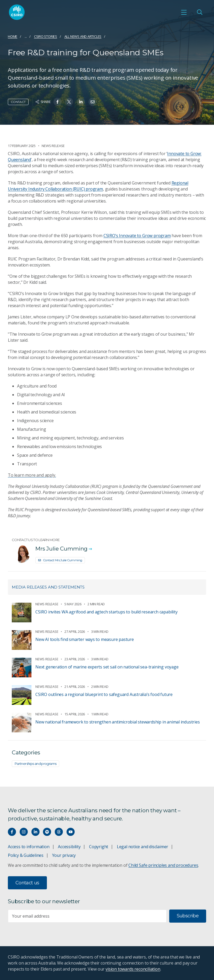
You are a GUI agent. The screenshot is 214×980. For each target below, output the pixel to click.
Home (13, 36)
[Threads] (59, 832)
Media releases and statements (48, 587)
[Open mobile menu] (184, 12)
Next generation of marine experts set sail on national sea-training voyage (107, 667)
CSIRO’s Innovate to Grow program (137, 236)
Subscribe (188, 916)
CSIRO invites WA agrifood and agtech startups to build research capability (106, 612)
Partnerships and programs (35, 764)
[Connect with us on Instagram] (24, 832)
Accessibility (69, 847)
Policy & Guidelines (26, 855)
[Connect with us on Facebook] (12, 832)
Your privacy (64, 855)
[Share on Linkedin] (81, 102)
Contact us (27, 883)
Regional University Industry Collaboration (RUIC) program (98, 186)
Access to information (29, 847)
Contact (18, 102)
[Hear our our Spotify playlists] (47, 832)
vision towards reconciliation (133, 969)
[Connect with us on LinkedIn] (35, 832)
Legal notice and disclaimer (142, 847)
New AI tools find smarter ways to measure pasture (85, 639)
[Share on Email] (93, 102)
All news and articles (83, 36)
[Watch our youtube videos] (71, 832)
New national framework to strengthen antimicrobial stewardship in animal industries (118, 722)
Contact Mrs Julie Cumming (60, 560)
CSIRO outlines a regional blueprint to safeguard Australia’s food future (104, 694)
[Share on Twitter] (69, 102)
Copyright (99, 847)
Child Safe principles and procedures (163, 865)
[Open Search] (200, 12)
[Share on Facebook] (57, 102)
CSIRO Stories (46, 36)
